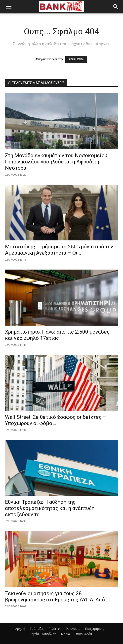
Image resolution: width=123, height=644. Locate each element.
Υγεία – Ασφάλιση (44, 634)
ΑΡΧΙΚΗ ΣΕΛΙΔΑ (76, 59)
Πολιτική (55, 629)
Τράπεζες (37, 629)
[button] (8, 7)
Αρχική (20, 629)
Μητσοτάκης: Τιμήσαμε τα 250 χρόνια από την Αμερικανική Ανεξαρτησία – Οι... (59, 250)
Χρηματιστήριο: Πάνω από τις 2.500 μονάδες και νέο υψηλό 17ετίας (57, 335)
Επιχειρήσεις (95, 629)
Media (65, 634)
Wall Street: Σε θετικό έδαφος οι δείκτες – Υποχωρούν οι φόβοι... (56, 420)
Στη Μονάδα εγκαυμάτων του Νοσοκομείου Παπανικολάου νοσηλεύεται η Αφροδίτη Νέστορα (56, 162)
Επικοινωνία (83, 634)
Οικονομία (73, 629)
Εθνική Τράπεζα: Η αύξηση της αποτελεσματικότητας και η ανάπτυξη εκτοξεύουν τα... (50, 508)
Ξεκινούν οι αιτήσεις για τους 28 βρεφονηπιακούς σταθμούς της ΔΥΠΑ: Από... (57, 597)
